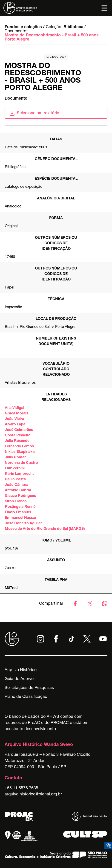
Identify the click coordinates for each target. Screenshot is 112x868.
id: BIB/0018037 (56, 57)
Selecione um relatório (34, 113)
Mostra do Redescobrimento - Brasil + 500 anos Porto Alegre (52, 38)
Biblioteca (73, 27)
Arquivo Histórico (21, 670)
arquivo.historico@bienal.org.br (33, 795)
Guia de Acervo (19, 679)
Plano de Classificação (26, 697)
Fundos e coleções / (25, 27)
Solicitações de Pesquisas (29, 688)
